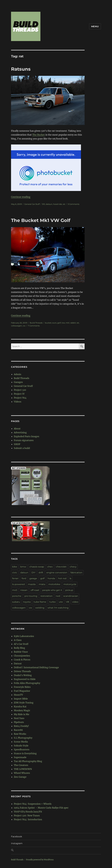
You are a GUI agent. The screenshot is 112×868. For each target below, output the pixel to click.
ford (24, 578)
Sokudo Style (21, 746)
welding (40, 608)
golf (59, 323)
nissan (24, 590)
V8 (67, 602)
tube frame (40, 602)
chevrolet (61, 567)
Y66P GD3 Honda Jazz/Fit (28, 812)
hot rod (62, 578)
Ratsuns (21, 69)
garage (33, 578)
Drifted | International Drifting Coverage (36, 667)
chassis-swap (37, 567)
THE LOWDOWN (23, 769)
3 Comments (73, 204)
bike (15, 567)
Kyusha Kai (20, 706)
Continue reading (21, 197)
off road (35, 590)
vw (24, 326)
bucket (48, 323)
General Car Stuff (32, 204)
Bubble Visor (21, 652)
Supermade (20, 757)
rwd (58, 596)
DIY (33, 573)
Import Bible (21, 699)
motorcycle (70, 584)
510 (44, 204)
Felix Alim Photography (27, 683)
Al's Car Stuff (21, 644)
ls (70, 578)
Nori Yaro (19, 718)
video (75, 602)
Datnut (18, 663)
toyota (27, 602)
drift (41, 573)
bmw (23, 567)
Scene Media (21, 742)
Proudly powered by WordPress (40, 860)
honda (51, 578)
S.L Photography (23, 738)
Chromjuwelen (22, 656)
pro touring (31, 596)
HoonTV (18, 695)
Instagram (17, 843)
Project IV (19, 394)
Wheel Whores (22, 773)
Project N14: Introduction (28, 819)
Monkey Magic (22, 710)
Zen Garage (20, 777)
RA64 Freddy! (21, 726)
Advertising (20, 432)
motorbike (54, 584)
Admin (18, 374)
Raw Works (20, 734)
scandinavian (71, 596)
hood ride (58, 204)
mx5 (15, 590)
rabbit (73, 323)
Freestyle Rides (22, 687)
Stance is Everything (25, 753)
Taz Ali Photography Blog (28, 761)
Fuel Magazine (22, 691)
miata (42, 584)
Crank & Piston (22, 660)
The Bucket (39, 135)
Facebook (17, 837)
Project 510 (20, 390)
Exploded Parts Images (26, 436)
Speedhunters (22, 749)
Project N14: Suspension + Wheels (33, 804)
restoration (46, 596)
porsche (17, 596)
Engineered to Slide (25, 679)
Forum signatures (24, 440)
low (63, 323)
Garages (18, 382)
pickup (69, 590)
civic (15, 573)
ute (61, 602)
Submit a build (22, 448)
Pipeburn (19, 722)
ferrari (15, 578)
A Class (18, 640)
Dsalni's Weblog (23, 675)
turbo (53, 602)
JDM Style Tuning (24, 703)
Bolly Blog (19, 648)
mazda (32, 584)
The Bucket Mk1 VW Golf (41, 220)
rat (64, 204)
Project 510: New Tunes (27, 816)
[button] (56, 851)
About (17, 429)
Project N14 (20, 398)
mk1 (68, 323)
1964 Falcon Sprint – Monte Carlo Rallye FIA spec (41, 808)
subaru (16, 602)
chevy (73, 567)
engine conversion (57, 573)
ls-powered (18, 584)
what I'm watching (58, 608)
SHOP (17, 444)
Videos (18, 402)
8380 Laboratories (24, 636)
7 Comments (34, 326)
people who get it (52, 590)
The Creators (21, 765)
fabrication (76, 573)
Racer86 (18, 730)
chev (50, 567)
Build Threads (36, 323)
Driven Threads (22, 671)
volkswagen (16, 326)
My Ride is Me (22, 714)
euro (54, 323)
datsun (49, 204)
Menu (95, 26)
